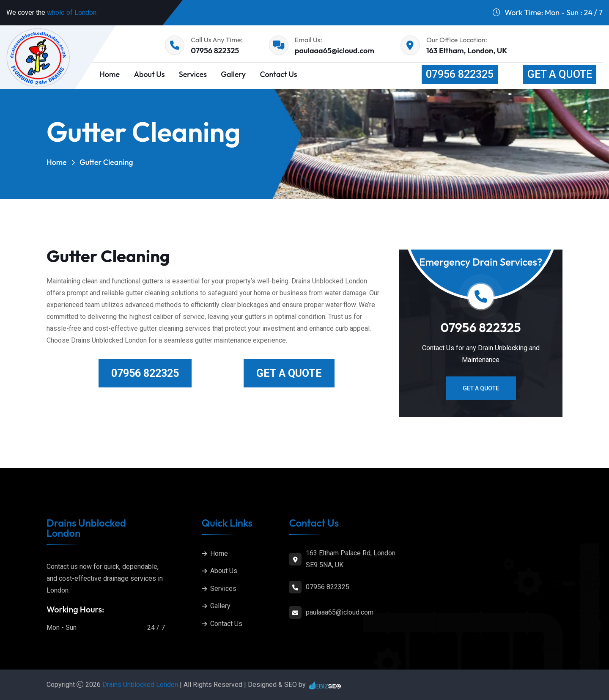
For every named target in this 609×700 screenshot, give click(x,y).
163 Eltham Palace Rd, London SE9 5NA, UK (351, 559)
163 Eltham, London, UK (467, 51)
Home (57, 162)
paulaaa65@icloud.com (335, 51)
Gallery (233, 74)
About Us (149, 74)
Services (193, 74)
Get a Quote (560, 74)
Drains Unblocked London (141, 685)
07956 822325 (215, 51)
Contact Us (278, 74)
